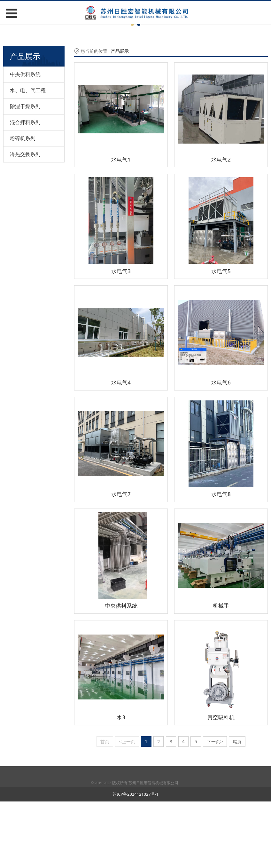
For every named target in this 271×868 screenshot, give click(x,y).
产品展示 (120, 118)
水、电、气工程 (28, 156)
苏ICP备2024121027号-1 (135, 861)
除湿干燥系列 (25, 172)
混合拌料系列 (25, 188)
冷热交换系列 (25, 220)
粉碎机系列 (23, 204)
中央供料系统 (25, 140)
